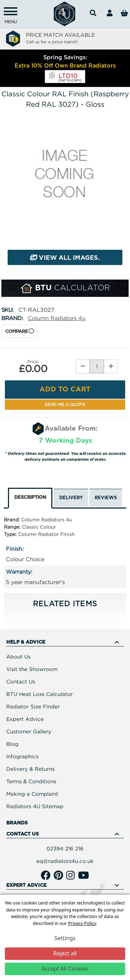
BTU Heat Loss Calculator (40, 694)
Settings (65, 938)
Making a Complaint (32, 794)
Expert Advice (25, 719)
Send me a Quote (65, 404)
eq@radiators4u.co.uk (65, 861)
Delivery (71, 498)
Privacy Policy (82, 923)
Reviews (106, 498)
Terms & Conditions (31, 781)
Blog (12, 744)
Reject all (65, 953)
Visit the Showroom (32, 669)
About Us (18, 656)
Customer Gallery (29, 731)
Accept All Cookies (65, 969)
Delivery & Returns (30, 769)
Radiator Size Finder (33, 706)
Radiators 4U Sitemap (35, 806)
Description (30, 498)
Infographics (22, 756)
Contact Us (21, 681)
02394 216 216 (65, 848)
